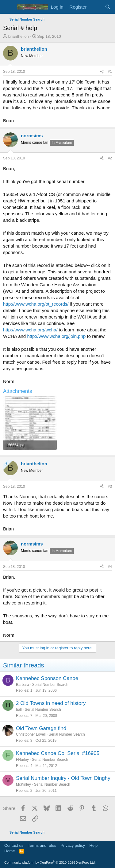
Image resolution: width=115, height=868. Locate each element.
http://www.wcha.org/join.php (56, 336)
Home (10, 851)
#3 (110, 487)
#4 (110, 567)
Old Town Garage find (41, 728)
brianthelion (19, 36)
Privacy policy (73, 845)
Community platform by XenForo (50, 862)
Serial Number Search (50, 685)
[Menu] (8, 7)
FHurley (22, 760)
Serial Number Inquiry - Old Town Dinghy (63, 778)
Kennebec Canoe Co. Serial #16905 (58, 753)
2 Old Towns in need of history (51, 703)
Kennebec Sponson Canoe (47, 678)
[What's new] (96, 7)
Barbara (23, 685)
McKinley (23, 784)
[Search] (108, 7)
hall (19, 710)
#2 (110, 158)
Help (94, 845)
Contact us (14, 845)
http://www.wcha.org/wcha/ (30, 330)
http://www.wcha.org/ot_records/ (36, 304)
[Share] (102, 72)
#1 (110, 72)
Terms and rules (42, 845)
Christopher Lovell (31, 734)
